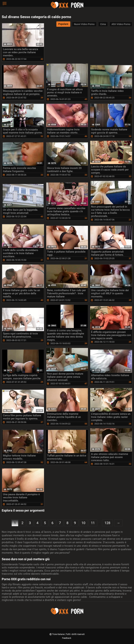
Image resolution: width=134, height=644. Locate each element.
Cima (103, 24)
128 (107, 523)
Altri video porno (121, 24)
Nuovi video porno (84, 24)
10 (83, 523)
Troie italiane (59, 634)
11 (93, 523)
